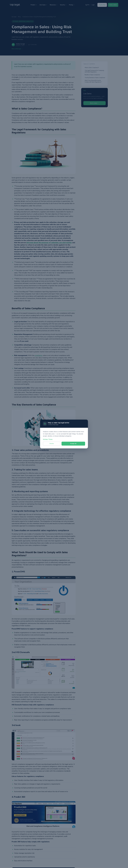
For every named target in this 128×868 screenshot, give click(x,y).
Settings (45, 439)
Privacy (51, 439)
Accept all (73, 444)
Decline (52, 444)
